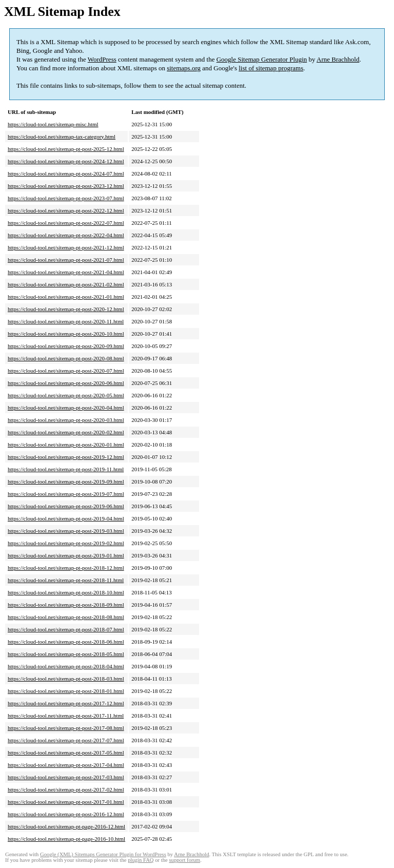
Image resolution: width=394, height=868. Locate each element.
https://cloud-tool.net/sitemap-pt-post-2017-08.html (66, 728)
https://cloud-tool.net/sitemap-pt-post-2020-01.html (66, 445)
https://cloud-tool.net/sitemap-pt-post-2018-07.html (66, 629)
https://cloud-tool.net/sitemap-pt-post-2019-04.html (66, 518)
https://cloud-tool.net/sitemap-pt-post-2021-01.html (66, 297)
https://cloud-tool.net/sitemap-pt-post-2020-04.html (66, 408)
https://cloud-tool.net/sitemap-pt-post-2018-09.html (66, 605)
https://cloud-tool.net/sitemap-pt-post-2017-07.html (66, 740)
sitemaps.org (184, 68)
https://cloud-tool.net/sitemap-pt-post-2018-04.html (66, 666)
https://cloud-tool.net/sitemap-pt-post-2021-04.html (66, 272)
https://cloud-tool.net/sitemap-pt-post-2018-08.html (66, 617)
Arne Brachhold (338, 59)
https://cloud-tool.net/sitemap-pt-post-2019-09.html (66, 481)
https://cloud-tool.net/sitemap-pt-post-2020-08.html (66, 358)
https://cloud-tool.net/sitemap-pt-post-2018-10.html (66, 592)
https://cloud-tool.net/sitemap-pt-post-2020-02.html (66, 432)
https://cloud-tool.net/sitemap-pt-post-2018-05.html (66, 654)
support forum (184, 860)
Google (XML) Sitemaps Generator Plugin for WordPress (103, 854)
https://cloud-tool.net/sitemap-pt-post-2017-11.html (66, 716)
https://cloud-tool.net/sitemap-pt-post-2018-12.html (66, 568)
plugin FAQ (141, 860)
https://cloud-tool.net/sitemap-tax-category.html (62, 137)
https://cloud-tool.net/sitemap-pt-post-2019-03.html (66, 531)
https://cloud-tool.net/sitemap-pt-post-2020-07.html (66, 371)
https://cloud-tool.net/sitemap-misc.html (53, 124)
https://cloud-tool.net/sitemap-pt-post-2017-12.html (66, 703)
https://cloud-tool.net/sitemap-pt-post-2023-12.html (66, 186)
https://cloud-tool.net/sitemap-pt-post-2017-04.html (66, 765)
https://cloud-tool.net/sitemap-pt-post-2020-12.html (66, 309)
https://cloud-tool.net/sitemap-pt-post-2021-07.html (66, 260)
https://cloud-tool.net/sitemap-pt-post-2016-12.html (66, 814)
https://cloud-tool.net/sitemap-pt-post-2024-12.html (66, 161)
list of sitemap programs (271, 68)
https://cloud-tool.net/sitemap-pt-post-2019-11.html (66, 469)
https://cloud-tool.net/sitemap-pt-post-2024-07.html (66, 173)
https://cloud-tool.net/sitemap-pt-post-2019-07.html (66, 494)
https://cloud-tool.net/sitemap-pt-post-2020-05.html (66, 395)
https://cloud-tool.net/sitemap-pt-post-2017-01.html (66, 802)
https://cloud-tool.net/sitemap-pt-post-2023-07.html (66, 198)
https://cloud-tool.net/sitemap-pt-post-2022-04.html (66, 235)
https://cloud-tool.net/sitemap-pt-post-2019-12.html (66, 457)
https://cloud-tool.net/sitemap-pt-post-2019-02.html (66, 543)
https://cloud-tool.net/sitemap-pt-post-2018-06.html (66, 642)
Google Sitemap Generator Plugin (262, 59)
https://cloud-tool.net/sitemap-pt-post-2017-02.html (66, 789)
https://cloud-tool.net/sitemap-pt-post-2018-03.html (66, 679)
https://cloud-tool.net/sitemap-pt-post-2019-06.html (66, 506)
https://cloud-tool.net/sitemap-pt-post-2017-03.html (66, 777)
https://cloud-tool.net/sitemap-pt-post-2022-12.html (66, 210)
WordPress (102, 59)
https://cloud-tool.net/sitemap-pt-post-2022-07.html (66, 223)
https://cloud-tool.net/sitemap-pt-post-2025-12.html (66, 149)
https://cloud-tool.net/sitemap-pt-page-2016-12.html (66, 826)
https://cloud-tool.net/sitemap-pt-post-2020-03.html (66, 420)
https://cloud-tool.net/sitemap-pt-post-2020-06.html (66, 383)
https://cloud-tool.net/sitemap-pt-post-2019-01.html (66, 555)
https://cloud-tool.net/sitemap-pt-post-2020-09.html (66, 346)
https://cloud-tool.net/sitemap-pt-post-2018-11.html (66, 580)
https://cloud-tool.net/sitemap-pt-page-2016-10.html (66, 839)
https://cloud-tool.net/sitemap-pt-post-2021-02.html (66, 284)
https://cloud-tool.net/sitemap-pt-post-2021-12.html (66, 247)
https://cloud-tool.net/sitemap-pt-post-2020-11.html (66, 321)
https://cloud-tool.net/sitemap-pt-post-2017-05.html (66, 753)
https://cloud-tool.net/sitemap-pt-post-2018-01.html (66, 691)
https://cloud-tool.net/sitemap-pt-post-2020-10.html (66, 334)
